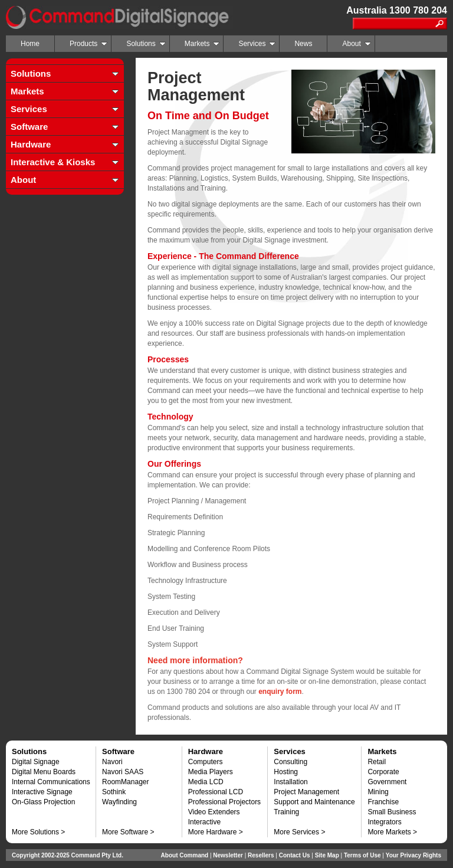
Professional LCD (216, 792)
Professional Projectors (224, 802)
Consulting (290, 762)
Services (257, 44)
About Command (185, 855)
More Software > (128, 832)
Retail (377, 762)
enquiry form (280, 692)
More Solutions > (38, 832)
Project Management (306, 792)
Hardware (31, 144)
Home (30, 44)
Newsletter (228, 855)
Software (29, 127)
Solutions (146, 44)
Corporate (383, 772)
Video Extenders (214, 812)
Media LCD (206, 782)
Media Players (211, 772)
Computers (206, 762)
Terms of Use (362, 855)
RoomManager (125, 782)
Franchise (383, 802)
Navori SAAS (123, 772)
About (356, 44)
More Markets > (392, 832)
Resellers (261, 855)
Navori (112, 762)
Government (387, 782)
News (303, 44)
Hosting (286, 772)
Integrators (384, 822)
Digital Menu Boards (44, 772)
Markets (202, 44)
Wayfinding (119, 802)
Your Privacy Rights (413, 855)
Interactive (204, 822)
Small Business (392, 812)
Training (286, 812)
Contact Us (295, 855)
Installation (290, 782)
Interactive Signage (42, 792)
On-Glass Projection (43, 802)
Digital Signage (36, 762)
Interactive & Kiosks (53, 162)
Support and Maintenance (314, 802)
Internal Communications (51, 782)
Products (88, 44)
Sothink (114, 792)
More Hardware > (216, 832)
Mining (378, 792)
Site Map (327, 855)
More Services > (299, 832)
